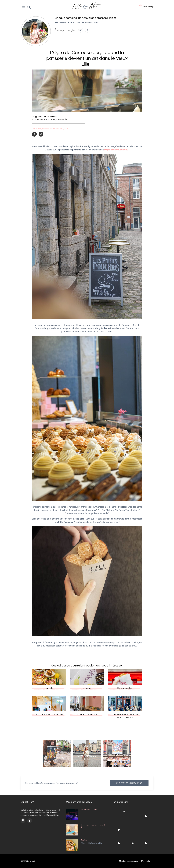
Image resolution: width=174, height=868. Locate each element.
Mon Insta (146, 861)
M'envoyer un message (129, 783)
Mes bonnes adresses (128, 861)
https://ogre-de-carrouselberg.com (51, 129)
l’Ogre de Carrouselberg (116, 150)
